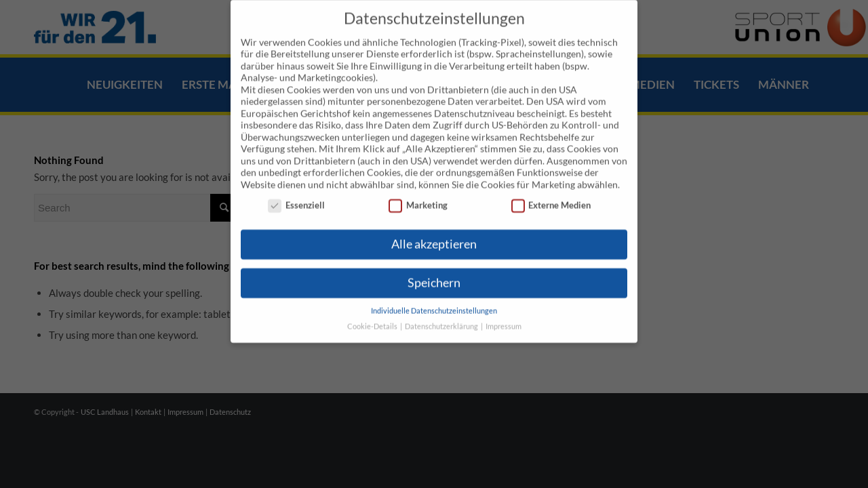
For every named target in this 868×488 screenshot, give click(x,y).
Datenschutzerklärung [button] (442, 308)
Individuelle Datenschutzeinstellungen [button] (434, 293)
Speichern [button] (434, 265)
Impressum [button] (504, 308)
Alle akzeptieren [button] (434, 227)
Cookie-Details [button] (373, 308)
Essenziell (296, 188)
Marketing (418, 188)
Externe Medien (551, 188)
